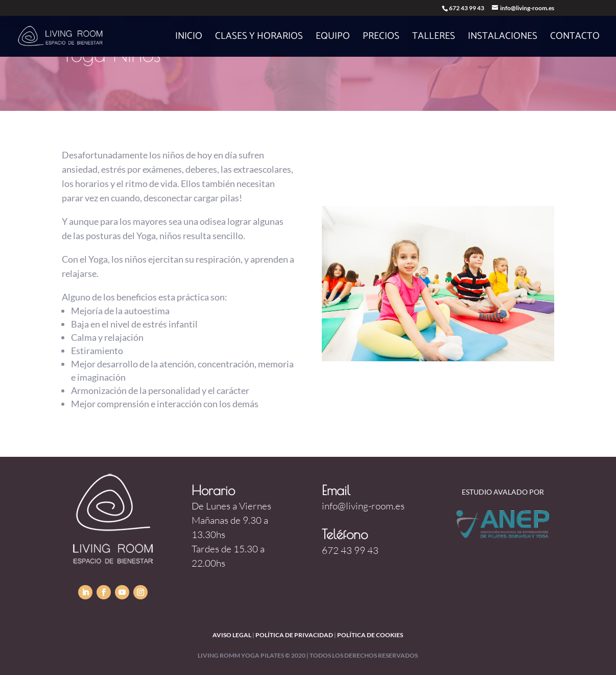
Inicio (189, 38)
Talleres (434, 38)
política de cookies (370, 635)
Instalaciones (503, 38)
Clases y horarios (259, 38)
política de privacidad (294, 635)
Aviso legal (232, 635)
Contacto (575, 38)
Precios (381, 38)
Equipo (333, 38)
